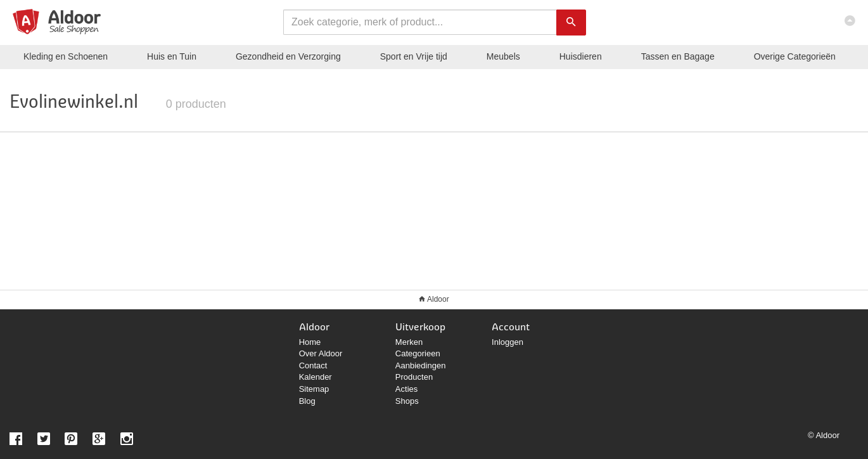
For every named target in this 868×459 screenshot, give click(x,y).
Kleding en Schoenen (66, 56)
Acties (406, 389)
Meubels (503, 56)
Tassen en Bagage (678, 56)
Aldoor (438, 299)
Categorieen (418, 353)
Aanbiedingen (421, 365)
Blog (307, 401)
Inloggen (507, 342)
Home (310, 342)
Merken (409, 342)
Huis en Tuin (172, 56)
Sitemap (314, 389)
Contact (313, 365)
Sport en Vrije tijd (414, 56)
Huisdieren (581, 56)
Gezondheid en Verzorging (288, 56)
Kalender (316, 377)
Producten (414, 377)
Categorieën (795, 56)
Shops (407, 401)
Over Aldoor (321, 353)
